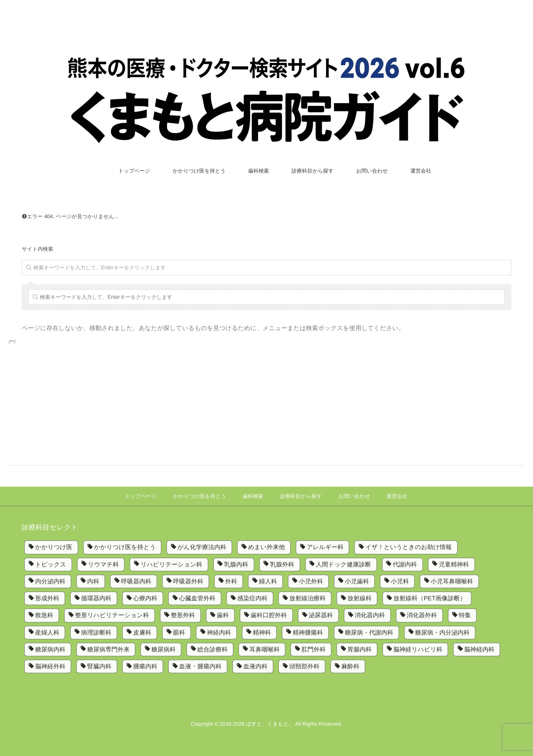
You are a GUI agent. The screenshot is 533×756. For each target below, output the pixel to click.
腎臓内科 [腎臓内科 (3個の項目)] (99, 666)
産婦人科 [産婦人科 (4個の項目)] (47, 632)
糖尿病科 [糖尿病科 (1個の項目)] (163, 649)
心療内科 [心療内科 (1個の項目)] (145, 598)
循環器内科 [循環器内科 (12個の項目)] (96, 598)
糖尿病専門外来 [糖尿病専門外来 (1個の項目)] (108, 649)
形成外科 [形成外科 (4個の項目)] (47, 598)
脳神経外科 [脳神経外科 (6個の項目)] (50, 666)
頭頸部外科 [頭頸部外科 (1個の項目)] (304, 666)
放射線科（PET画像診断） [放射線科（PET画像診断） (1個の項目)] (430, 598)
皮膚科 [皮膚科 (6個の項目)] (142, 632)
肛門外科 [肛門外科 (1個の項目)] (314, 649)
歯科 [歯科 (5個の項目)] (223, 615)
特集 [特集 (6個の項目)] (465, 615)
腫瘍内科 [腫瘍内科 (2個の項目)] (145, 666)
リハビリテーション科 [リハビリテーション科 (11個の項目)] (172, 564)
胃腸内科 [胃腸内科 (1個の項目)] (360, 649)
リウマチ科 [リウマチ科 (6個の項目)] (103, 564)
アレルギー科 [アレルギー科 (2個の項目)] (325, 547)
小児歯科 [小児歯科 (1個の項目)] (357, 581)
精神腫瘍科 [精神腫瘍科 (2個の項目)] (308, 632)
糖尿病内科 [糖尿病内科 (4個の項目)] (50, 649)
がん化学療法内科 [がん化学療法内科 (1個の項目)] (202, 547)
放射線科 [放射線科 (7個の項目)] (360, 598)
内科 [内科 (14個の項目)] (93, 581)
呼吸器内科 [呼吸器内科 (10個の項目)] (136, 581)
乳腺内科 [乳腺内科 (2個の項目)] (236, 564)
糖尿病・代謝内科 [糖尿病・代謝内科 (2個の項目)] (369, 632)
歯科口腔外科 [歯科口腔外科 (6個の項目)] (269, 615)
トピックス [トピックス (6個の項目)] (51, 564)
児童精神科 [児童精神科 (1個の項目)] (454, 564)
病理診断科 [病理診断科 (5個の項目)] (96, 632)
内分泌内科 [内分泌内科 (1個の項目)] (50, 581)
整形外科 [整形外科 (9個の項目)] (183, 615)
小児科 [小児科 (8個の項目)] (400, 581)
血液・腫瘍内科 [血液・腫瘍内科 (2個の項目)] (200, 666)
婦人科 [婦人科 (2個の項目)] (268, 581)
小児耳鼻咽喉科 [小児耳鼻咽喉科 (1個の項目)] (452, 581)
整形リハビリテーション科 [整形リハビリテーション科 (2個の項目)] (112, 615)
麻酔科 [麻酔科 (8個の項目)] (350, 666)
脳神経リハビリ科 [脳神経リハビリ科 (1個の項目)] (418, 649)
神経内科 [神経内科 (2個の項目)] (219, 632)
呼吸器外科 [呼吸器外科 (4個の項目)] (188, 581)
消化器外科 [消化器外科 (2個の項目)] (422, 615)
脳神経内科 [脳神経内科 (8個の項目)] (479, 649)
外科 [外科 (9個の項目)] (231, 581)
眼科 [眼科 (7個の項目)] (179, 632)
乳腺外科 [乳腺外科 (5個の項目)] (282, 564)
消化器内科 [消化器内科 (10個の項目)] (370, 615)
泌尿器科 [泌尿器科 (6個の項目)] (321, 615)
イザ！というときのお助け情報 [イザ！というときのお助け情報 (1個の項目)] (408, 547)
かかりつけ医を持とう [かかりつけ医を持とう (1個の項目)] (125, 547)
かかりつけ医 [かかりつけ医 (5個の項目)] (54, 547)
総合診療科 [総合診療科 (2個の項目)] (213, 649)
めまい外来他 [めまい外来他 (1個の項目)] (266, 547)
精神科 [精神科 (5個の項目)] (262, 632)
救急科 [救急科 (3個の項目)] (44, 615)
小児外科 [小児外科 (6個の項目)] (311, 581)
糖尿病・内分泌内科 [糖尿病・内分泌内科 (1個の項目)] (442, 632)
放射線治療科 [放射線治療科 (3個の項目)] (307, 598)
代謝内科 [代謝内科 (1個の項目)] (405, 564)
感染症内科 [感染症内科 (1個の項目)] (252, 598)
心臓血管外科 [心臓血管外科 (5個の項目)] (197, 598)
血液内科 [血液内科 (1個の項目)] (255, 666)
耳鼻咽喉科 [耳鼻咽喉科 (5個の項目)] (265, 649)
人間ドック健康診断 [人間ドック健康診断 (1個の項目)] (344, 564)
